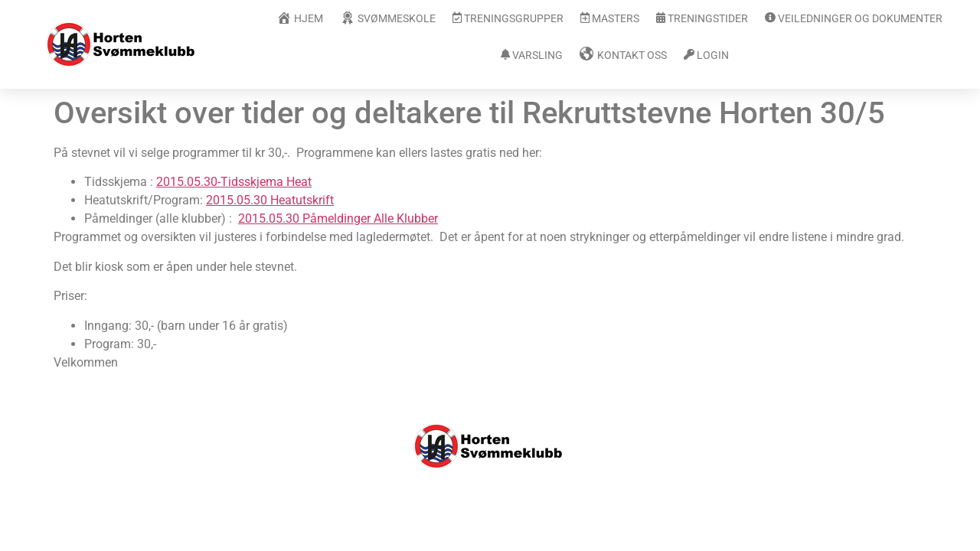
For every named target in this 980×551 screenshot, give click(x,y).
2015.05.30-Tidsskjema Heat (234, 182)
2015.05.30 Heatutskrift (270, 200)
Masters (610, 19)
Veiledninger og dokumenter (854, 19)
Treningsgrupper (508, 19)
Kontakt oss (623, 54)
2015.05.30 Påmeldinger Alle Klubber (338, 218)
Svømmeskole (388, 18)
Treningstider (702, 19)
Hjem (300, 18)
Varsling (532, 55)
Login (706, 55)
